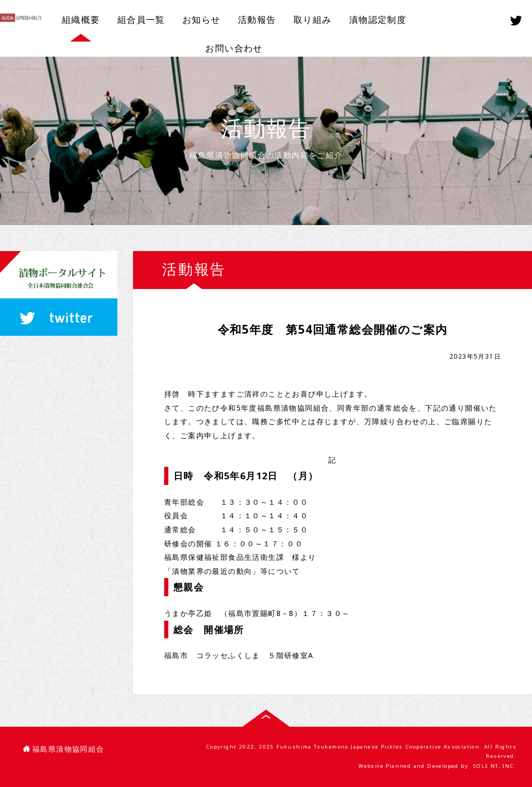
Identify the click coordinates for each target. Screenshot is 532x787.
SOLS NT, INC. (495, 766)
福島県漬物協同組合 (64, 749)
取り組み (313, 19)
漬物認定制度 (378, 19)
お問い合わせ (234, 48)
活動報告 (257, 19)
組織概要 (81, 19)
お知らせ (202, 19)
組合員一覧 (141, 19)
